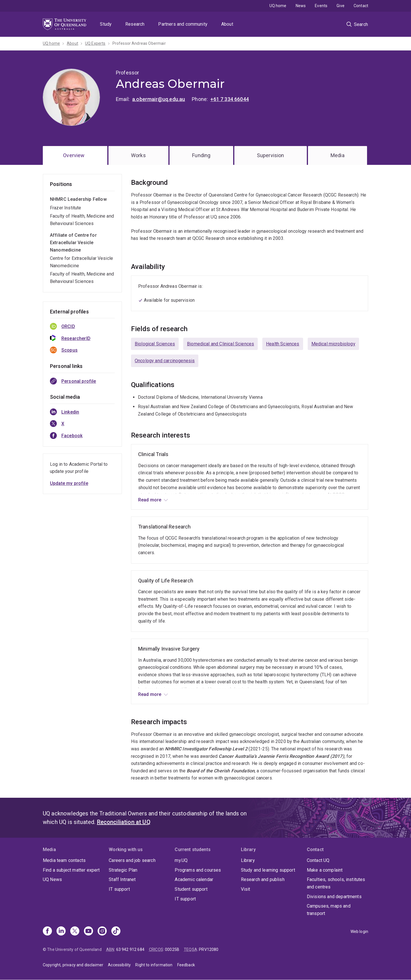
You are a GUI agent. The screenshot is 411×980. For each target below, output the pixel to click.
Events (321, 6)
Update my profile (69, 483)
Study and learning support (268, 870)
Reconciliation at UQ (124, 822)
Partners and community (183, 24)
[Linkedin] (61, 932)
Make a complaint (325, 870)
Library (248, 860)
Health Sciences (283, 344)
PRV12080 (209, 949)
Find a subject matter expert (71, 870)
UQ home (278, 6)
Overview (74, 155)
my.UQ (181, 860)
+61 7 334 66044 (229, 99)
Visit (246, 889)
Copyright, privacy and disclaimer (73, 965)
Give (341, 6)
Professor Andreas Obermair (139, 43)
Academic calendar (194, 879)
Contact (361, 6)
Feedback (186, 965)
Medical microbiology (333, 344)
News (301, 6)
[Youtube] (88, 932)
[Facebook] (47, 932)
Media (338, 155)
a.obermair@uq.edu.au (159, 99)
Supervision (271, 155)
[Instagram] (102, 932)
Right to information (154, 965)
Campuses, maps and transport (329, 910)
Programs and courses (198, 870)
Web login (359, 932)
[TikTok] (116, 932)
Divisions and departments (334, 897)
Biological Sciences (155, 344)
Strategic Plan (123, 870)
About (227, 24)
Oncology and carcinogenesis (165, 361)
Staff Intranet (122, 879)
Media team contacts (64, 860)
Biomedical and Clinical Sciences (220, 344)
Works (138, 155)
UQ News (52, 879)
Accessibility (119, 965)
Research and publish (263, 879)
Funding (201, 155)
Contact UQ (318, 860)
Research (135, 24)
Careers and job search (132, 860)
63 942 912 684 (130, 949)
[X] (75, 932)
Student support (191, 889)
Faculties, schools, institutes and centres (336, 883)
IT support (119, 889)
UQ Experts (95, 43)
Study (106, 24)
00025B (172, 949)
